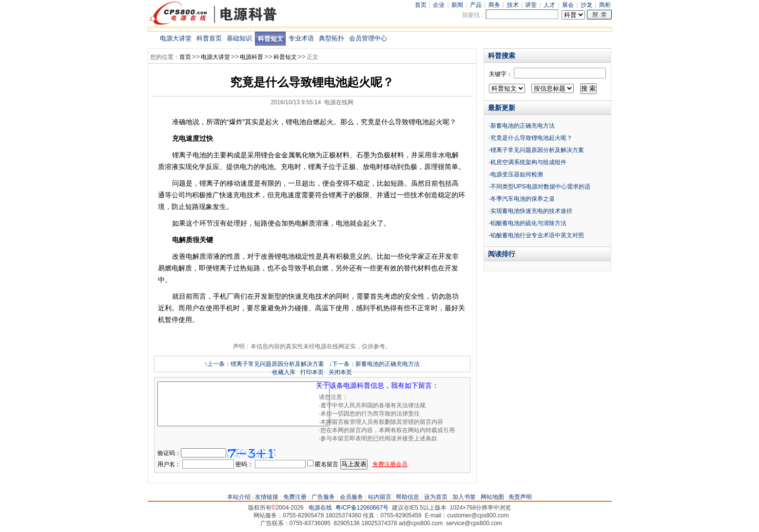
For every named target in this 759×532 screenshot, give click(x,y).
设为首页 (436, 497)
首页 (421, 5)
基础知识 (239, 38)
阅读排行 (502, 254)
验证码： (169, 453)
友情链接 (267, 497)
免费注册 (295, 497)
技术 (513, 5)
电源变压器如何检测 (517, 174)
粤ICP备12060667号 (362, 508)
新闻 (457, 5)
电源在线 (320, 508)
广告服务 (323, 497)
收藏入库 (284, 372)
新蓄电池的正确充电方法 (523, 126)
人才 (549, 5)
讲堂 (531, 5)
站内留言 (380, 497)
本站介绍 (239, 497)
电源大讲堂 (176, 38)
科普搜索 (502, 56)
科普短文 (271, 39)
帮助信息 (408, 497)
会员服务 (351, 497)
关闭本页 (340, 372)
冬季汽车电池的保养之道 (523, 199)
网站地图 (492, 497)
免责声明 (520, 497)
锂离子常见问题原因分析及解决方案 (537, 150)
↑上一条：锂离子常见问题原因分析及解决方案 (264, 364)
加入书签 (464, 497)
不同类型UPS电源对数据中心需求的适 (540, 187)
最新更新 (502, 108)
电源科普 (252, 57)
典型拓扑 (331, 38)
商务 (494, 5)
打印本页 (312, 372)
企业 (439, 5)
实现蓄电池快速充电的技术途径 (531, 211)
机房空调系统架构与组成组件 (528, 162)
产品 (476, 5)
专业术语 (301, 38)
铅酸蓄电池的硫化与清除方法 (528, 223)
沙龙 (586, 5)
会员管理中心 (368, 38)
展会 (568, 5)
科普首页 (209, 38)
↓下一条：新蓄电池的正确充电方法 (374, 364)
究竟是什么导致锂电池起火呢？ (531, 138)
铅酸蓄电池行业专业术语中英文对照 (537, 235)
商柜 (605, 5)
